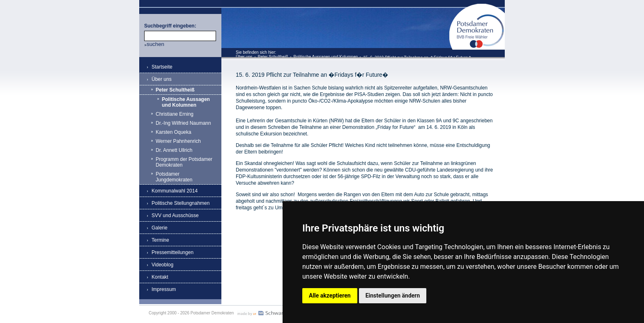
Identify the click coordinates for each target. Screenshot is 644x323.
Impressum (164, 289)
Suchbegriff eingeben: (170, 26)
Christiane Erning (175, 114)
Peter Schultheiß (273, 57)
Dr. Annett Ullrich (174, 150)
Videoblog (162, 265)
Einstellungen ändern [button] (393, 296)
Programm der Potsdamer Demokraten (184, 162)
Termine (160, 240)
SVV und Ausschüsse (175, 215)
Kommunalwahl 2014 (175, 191)
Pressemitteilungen (172, 252)
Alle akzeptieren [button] (330, 296)
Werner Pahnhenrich (178, 141)
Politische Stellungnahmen (181, 203)
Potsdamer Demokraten (477, 7)
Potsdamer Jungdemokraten (174, 177)
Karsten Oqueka (174, 132)
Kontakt (160, 277)
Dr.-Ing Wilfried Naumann (183, 123)
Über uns (244, 57)
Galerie (160, 228)
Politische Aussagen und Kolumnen (326, 57)
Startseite (162, 67)
